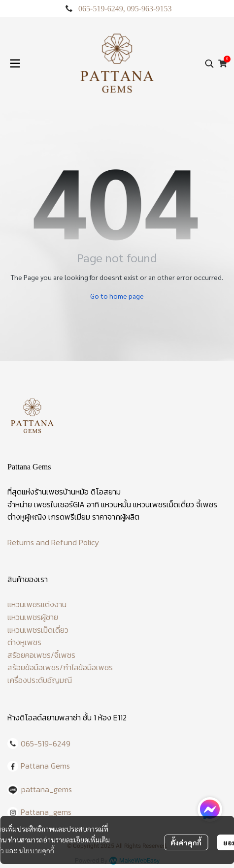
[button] (209, 63)
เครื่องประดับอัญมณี (40, 680)
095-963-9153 (150, 9)
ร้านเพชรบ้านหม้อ (62, 492)
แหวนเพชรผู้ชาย (33, 617)
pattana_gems (47, 789)
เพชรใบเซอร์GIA (59, 504)
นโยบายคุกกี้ (36, 850)
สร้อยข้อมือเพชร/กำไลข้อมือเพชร (60, 667)
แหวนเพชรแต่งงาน (37, 604)
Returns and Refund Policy (53, 542)
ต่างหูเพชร (24, 642)
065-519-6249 (101, 9)
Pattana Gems (45, 766)
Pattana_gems (46, 812)
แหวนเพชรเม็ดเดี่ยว (38, 630)
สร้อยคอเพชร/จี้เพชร (41, 655)
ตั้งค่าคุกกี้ (186, 842)
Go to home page (117, 296)
